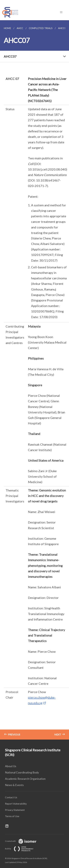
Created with (23, 841)
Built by (22, 849)
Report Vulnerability (16, 804)
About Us (11, 766)
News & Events (14, 785)
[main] (34, 380)
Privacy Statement (15, 810)
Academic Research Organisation (25, 779)
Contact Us (11, 797)
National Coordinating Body (22, 772)
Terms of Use (12, 816)
